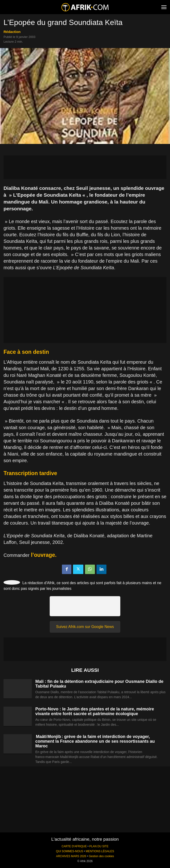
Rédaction (12, 32)
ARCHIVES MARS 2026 (71, 856)
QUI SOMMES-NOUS (70, 851)
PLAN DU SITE (99, 846)
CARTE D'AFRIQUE (74, 846)
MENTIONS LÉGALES (100, 851)
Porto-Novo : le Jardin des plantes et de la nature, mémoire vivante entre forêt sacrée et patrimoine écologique (95, 711)
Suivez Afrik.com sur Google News (85, 627)
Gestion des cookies (101, 856)
